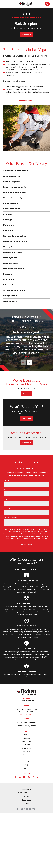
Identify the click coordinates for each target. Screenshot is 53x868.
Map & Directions (26, 715)
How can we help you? (11, 518)
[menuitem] (26, 797)
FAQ (26, 765)
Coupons (26, 755)
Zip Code (7, 508)
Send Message (26, 544)
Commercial (26, 748)
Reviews (26, 762)
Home (26, 735)
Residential (26, 745)
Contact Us (26, 35)
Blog (26, 758)
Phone (6, 490)
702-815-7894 (26, 701)
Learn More (26, 419)
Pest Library (26, 741)
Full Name (7, 481)
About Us (26, 394)
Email (6, 499)
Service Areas (26, 752)
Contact (26, 768)
